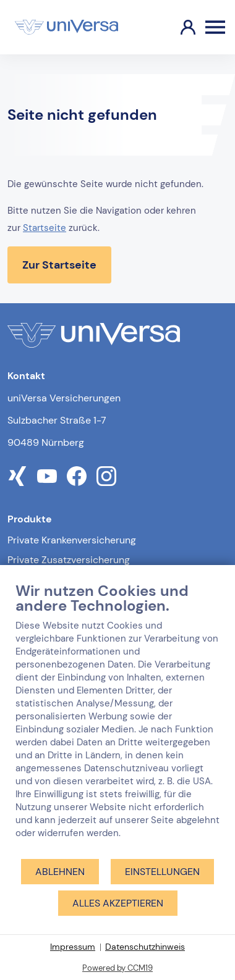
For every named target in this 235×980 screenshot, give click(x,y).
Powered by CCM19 (117, 968)
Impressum (73, 947)
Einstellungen (162, 872)
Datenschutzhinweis (145, 947)
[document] (117, 720)
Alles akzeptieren (118, 903)
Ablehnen (60, 872)
